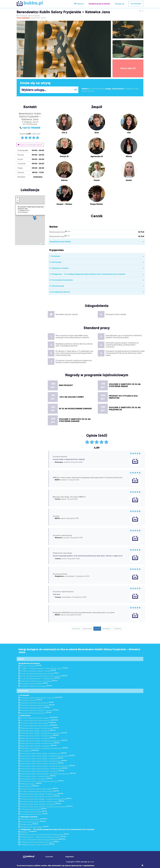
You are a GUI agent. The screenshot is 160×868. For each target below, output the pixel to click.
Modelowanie (28, 824)
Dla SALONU (136, 4)
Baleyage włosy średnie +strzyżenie (37, 746)
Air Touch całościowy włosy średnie (38, 721)
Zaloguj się (119, 4)
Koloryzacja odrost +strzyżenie (35, 779)
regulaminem (88, 866)
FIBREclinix (27, 832)
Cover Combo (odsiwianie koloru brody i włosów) (43, 676)
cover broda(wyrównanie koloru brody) (38, 674)
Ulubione (79, 4)
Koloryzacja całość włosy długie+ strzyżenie (41, 759)
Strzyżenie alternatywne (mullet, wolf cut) (40, 698)
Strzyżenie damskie (30, 700)
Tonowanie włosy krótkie (33, 812)
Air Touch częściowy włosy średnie (38, 726)
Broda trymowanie (30, 666)
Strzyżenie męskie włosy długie (35, 686)
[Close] (142, 865)
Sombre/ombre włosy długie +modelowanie (41, 794)
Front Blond (28, 751)
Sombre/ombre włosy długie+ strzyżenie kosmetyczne (45, 799)
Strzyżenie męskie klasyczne (34, 708)
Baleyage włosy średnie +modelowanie (39, 743)
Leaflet (43, 244)
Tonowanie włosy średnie (33, 814)
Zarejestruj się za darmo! (99, 4)
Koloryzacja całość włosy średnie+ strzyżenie (41, 771)
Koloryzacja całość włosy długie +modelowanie (42, 753)
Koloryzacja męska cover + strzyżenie (38, 681)
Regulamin (70, 857)
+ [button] (18, 198)
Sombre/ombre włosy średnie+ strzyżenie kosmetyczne (45, 807)
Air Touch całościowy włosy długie (38, 718)
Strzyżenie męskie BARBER (33, 684)
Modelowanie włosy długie (33, 827)
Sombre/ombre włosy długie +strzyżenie (39, 796)
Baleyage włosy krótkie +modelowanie (38, 736)
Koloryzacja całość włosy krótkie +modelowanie (42, 761)
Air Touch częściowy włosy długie (37, 723)
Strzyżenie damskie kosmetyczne (36, 703)
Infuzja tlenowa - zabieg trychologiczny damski (42, 837)
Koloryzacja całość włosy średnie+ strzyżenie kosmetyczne (47, 774)
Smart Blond (29, 786)
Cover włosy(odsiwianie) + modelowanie (39, 679)
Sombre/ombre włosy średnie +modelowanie (41, 802)
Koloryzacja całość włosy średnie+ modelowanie (43, 769)
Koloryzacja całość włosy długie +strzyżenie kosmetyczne (46, 756)
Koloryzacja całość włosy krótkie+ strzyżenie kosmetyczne (47, 766)
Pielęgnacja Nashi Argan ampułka (36, 845)
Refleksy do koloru (30, 784)
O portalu (49, 857)
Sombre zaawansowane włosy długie (38, 789)
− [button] (18, 201)
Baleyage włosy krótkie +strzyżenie (37, 738)
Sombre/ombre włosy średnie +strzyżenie (40, 804)
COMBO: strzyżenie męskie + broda (37, 671)
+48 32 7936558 (31, 128)
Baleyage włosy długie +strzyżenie (37, 731)
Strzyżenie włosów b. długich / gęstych (38, 710)
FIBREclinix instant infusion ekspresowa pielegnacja (44, 834)
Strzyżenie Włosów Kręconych (35, 713)
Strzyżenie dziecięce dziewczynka (36, 705)
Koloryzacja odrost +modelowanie (37, 776)
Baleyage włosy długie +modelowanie (38, 728)
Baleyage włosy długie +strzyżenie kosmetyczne (43, 733)
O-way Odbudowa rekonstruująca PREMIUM (42, 840)
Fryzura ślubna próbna (32, 822)
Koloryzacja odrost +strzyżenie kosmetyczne (41, 781)
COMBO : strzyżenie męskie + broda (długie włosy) (43, 668)
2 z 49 (97, 629)
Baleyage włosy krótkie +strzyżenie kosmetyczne (43, 741)
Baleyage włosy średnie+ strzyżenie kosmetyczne (43, 748)
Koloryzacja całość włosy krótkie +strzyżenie (41, 764)
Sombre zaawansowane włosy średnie (39, 791)
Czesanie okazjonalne (33, 819)
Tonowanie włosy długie (32, 809)
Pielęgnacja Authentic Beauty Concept (39, 842)
